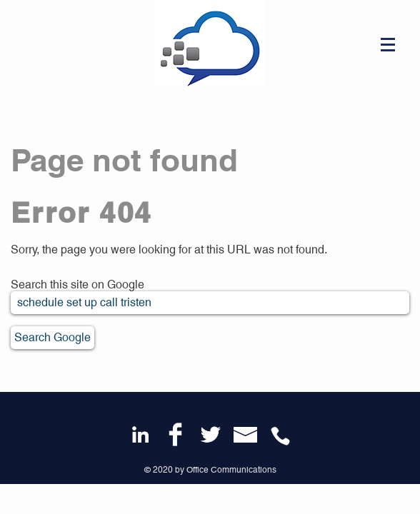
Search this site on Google (77, 284)
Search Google (52, 337)
